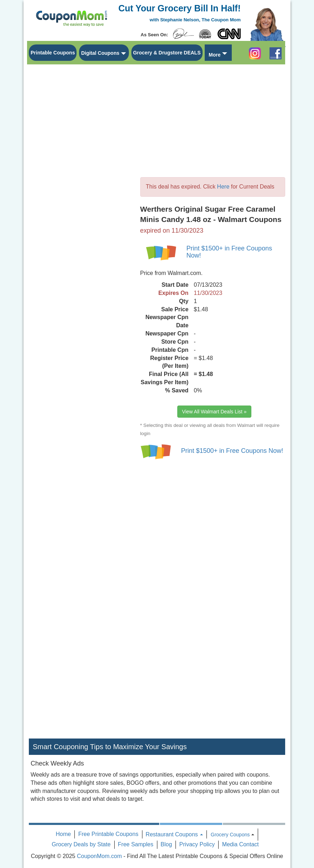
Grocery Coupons (230, 835)
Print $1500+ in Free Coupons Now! (229, 252)
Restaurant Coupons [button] (174, 834)
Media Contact (240, 844)
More (214, 55)
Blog (166, 844)
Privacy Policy (197, 844)
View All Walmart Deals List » (214, 412)
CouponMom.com (99, 856)
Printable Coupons (53, 53)
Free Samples (136, 844)
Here (223, 187)
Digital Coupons (100, 53)
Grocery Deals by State (81, 844)
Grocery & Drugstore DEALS (167, 53)
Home (64, 834)
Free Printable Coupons (108, 834)
